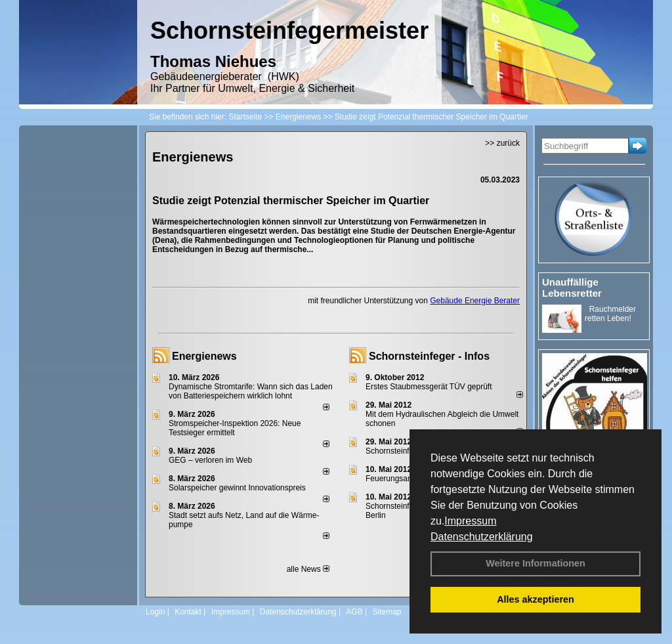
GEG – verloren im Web (210, 460)
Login (155, 612)
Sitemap (387, 612)
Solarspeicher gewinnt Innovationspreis (237, 488)
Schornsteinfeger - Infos (429, 356)
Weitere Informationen (535, 563)
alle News (308, 569)
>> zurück (502, 143)
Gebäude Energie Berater (475, 301)
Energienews (204, 356)
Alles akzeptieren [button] (535, 599)
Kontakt (188, 612)
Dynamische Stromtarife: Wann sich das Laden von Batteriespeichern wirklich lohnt (251, 391)
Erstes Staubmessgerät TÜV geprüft (429, 387)
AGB (354, 612)
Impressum (470, 521)
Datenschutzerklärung (482, 537)
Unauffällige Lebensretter (572, 288)
